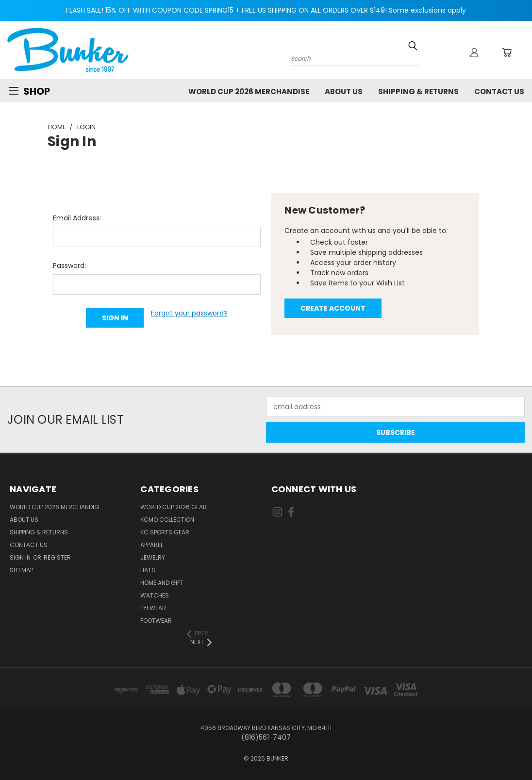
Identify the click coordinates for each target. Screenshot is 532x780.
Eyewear (153, 608)
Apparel (152, 545)
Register (57, 557)
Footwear (156, 621)
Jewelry (153, 557)
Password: (69, 266)
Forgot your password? (189, 313)
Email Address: (77, 218)
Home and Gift (162, 583)
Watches (155, 595)
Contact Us (499, 91)
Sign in (21, 557)
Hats (148, 570)
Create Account (333, 308)
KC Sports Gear (165, 532)
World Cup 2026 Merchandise (249, 91)
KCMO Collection (167, 520)
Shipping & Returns (418, 91)
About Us (344, 91)
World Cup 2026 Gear (174, 507)
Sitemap (21, 570)
